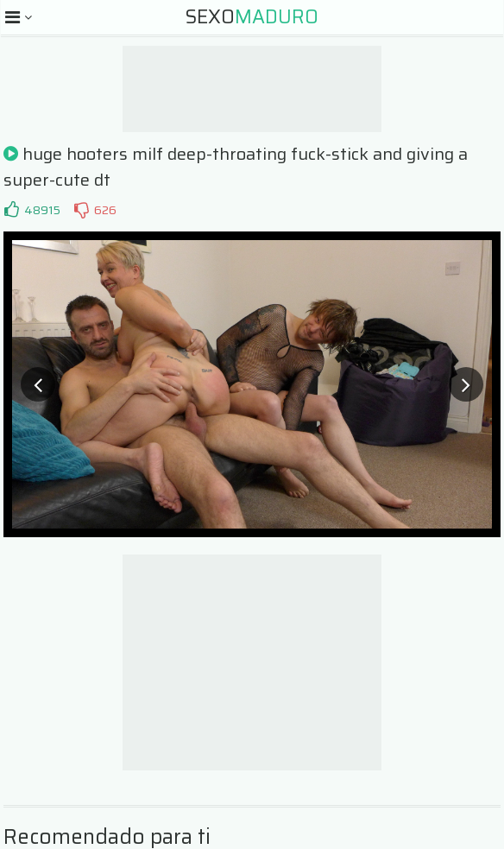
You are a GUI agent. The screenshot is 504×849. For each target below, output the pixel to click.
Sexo (252, 17)
